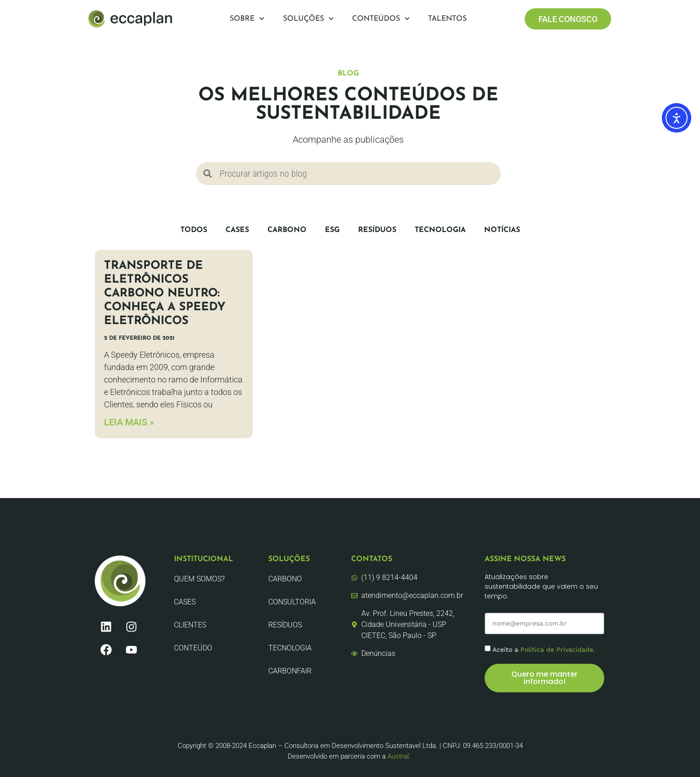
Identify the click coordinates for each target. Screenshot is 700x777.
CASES (237, 230)
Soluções (308, 19)
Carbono (287, 230)
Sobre (247, 19)
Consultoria (292, 602)
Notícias (502, 230)
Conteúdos (381, 19)
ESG (332, 230)
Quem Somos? (199, 579)
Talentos (447, 19)
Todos (194, 230)
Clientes (190, 625)
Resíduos (377, 230)
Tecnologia (440, 230)
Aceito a (544, 649)
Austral (398, 756)
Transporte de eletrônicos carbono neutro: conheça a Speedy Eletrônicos (165, 293)
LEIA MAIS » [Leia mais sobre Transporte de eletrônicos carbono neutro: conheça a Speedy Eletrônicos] (129, 422)
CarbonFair (290, 671)
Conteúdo (193, 648)
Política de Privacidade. (558, 649)
